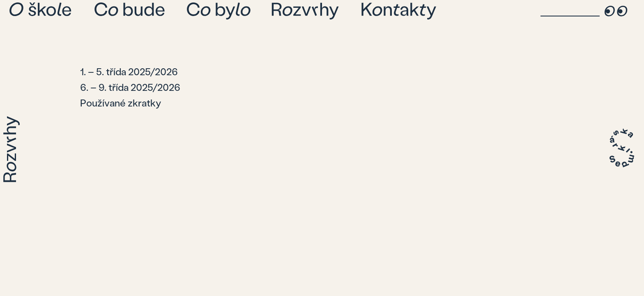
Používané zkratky (121, 103)
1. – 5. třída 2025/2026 (129, 71)
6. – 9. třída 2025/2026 (130, 87)
